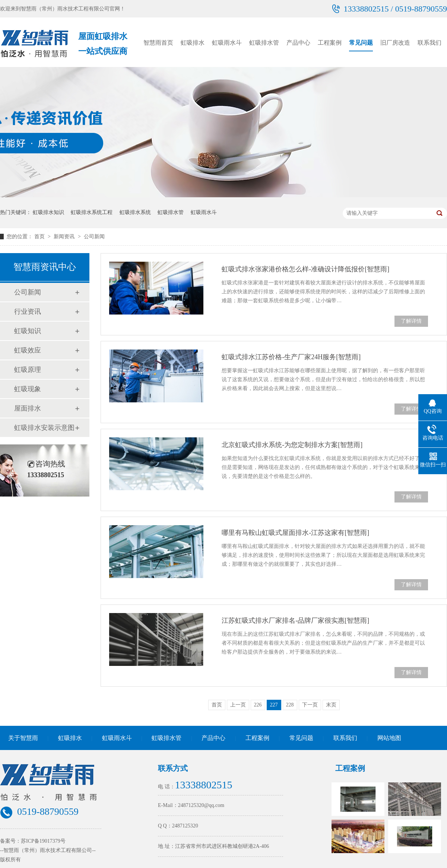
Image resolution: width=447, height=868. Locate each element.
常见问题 (361, 43)
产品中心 (298, 43)
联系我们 (429, 43)
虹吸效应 (28, 350)
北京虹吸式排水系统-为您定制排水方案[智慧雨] (292, 445)
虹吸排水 (193, 43)
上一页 (238, 705)
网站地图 (389, 738)
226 (258, 705)
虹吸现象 (28, 389)
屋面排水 (28, 408)
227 (274, 705)
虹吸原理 (28, 370)
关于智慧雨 (23, 738)
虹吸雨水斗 (227, 43)
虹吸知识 (28, 331)
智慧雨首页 (158, 43)
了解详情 (411, 321)
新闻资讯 (65, 237)
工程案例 (330, 43)
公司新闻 (94, 237)
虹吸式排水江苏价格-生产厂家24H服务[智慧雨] (291, 357)
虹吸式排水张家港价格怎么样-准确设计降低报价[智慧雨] (305, 269)
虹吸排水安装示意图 (44, 428)
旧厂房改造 (395, 43)
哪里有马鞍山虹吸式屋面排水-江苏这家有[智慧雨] (295, 533)
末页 (331, 705)
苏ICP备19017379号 (43, 841)
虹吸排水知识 (48, 212)
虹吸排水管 (264, 43)
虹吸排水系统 (135, 212)
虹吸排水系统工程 (92, 212)
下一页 (310, 705)
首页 (40, 237)
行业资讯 (28, 312)
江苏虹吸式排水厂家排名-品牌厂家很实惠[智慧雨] (295, 620)
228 (290, 705)
